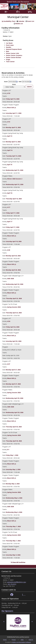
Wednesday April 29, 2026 (14, 398)
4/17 (9, 207)
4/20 (9, 250)
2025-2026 (10, 279)
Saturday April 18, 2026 (14, 241)
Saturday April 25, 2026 (14, 341)
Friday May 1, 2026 (12, 455)
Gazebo (9, 47)
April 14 (10, 150)
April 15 (10, 165)
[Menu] (30, 12)
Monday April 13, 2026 (13, 127)
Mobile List (19, 24)
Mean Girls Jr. (12, 108)
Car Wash (9, 43)
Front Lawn (10, 45)
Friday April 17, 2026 (13, 213)
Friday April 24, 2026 (13, 327)
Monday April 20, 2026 (13, 256)
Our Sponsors (7, 611)
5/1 (8, 450)
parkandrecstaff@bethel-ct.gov (17, 582)
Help (22, 640)
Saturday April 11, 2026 (14, 113)
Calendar (21, 21)
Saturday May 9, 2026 (13, 555)
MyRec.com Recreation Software (22, 642)
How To (31, 640)
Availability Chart (9, 21)
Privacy (14, 640)
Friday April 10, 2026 (13, 99)
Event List (31, 21)
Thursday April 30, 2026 (14, 427)
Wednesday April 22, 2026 (14, 284)
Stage (8, 59)
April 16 (10, 193)
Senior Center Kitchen (13, 57)
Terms (5, 640)
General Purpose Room (14, 49)
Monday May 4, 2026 (13, 484)
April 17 (10, 222)
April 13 (10, 136)
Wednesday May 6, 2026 (14, 498)
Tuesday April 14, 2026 (13, 156)
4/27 (9, 364)
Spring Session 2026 (14, 307)
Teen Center (10, 62)
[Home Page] (6, 12)
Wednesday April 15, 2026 (14, 170)
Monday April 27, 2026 (13, 370)
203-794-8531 (12, 584)
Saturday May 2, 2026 (13, 469)
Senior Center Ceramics (14, 55)
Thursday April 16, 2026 (14, 199)
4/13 (9, 122)
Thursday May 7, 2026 (13, 526)
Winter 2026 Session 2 (15, 179)
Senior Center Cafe (12, 53)
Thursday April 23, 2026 (14, 298)
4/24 (9, 321)
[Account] (18, 12)
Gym (7, 51)
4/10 (9, 93)
